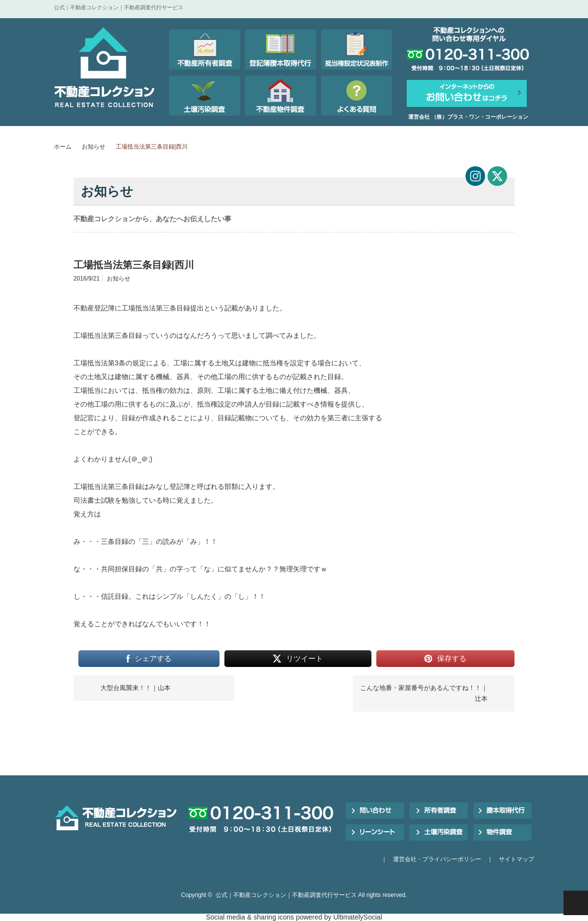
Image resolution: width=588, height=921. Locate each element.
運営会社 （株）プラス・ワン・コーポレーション (468, 117)
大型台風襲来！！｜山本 (135, 688)
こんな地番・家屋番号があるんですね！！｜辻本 (424, 693)
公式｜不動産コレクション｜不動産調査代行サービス (286, 895)
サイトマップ (516, 859)
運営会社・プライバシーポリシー (437, 859)
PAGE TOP (576, 903)
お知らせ (94, 147)
